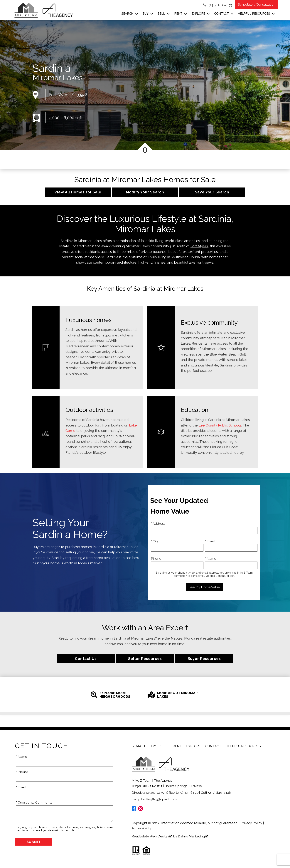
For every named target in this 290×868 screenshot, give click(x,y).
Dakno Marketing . (193, 836)
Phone (156, 559)
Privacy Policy (251, 823)
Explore (194, 746)
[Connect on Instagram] (141, 810)
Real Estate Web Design (152, 836)
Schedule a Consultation (257, 4)
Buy (153, 746)
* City (155, 541)
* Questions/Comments (34, 802)
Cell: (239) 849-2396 (216, 793)
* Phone (22, 772)
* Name (211, 559)
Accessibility (141, 828)
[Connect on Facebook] (134, 810)
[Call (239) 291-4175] (218, 5)
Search (138, 746)
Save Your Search (212, 192)
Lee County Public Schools (220, 425)
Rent (177, 746)
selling (71, 552)
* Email (210, 541)
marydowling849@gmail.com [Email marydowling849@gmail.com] (154, 799)
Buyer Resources (204, 659)
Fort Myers (199, 246)
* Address (158, 523)
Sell (164, 746)
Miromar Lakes (58, 78)
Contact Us (86, 659)
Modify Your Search (145, 192)
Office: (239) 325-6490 (183, 793)
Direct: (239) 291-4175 (148, 793)
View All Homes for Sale (78, 192)
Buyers (38, 547)
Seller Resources (145, 659)
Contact (213, 746)
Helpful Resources (243, 746)
